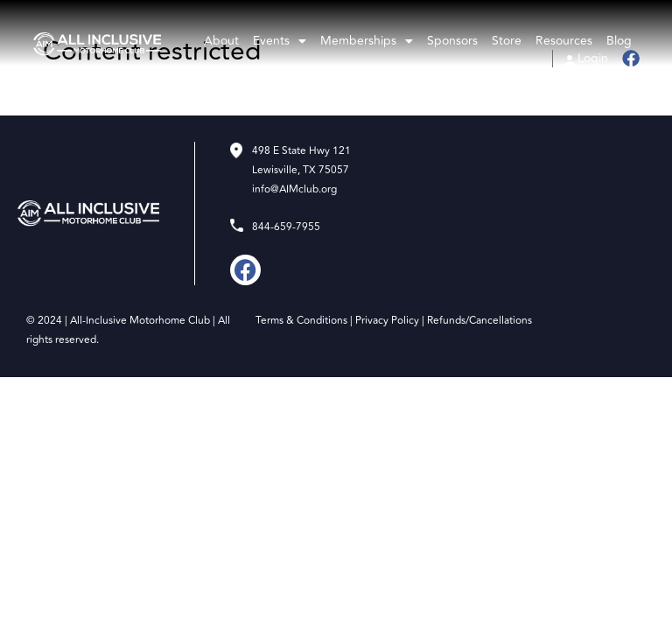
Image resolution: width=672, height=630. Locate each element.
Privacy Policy (387, 321)
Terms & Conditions (301, 321)
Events (280, 41)
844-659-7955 (286, 227)
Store (507, 41)
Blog (619, 41)
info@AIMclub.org (294, 189)
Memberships (367, 41)
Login (593, 59)
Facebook (629, 59)
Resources (564, 41)
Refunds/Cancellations (479, 321)
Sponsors (452, 41)
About (221, 41)
